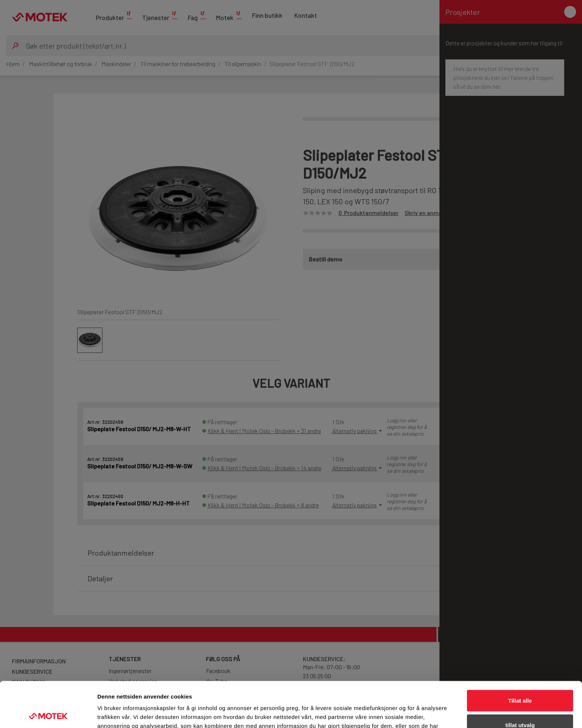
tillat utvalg (520, 680)
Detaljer (395, 713)
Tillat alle (520, 655)
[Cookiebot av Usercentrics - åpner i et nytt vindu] (48, 714)
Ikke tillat (520, 704)
